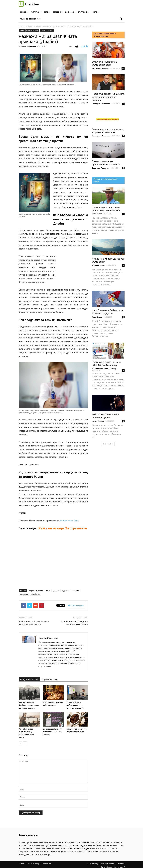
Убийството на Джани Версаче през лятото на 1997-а (34, 623)
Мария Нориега (99, 265)
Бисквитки (120, 864)
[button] (121, 19)
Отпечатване (76, 605)
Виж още (108, 444)
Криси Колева (98, 421)
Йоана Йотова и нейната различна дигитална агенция (75, 705)
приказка (75, 591)
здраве (65, 591)
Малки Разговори (32, 30)
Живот (24, 12)
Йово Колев (97, 214)
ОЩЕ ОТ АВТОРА (50, 679)
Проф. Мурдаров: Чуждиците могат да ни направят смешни (108, 97)
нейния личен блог (69, 520)
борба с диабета (36, 591)
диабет (56, 591)
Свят (47, 12)
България (36, 12)
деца (48, 591)
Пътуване (84, 12)
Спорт (95, 12)
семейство (35, 594)
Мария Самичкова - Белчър (104, 369)
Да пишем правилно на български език (105, 35)
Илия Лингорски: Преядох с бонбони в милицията (74, 623)
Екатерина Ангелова (101, 104)
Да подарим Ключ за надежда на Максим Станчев (52, 732)
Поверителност (107, 864)
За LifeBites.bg (92, 864)
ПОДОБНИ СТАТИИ (29, 679)
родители (24, 594)
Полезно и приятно (30, 19)
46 (123, 68)
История (58, 12)
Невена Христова (29, 46)
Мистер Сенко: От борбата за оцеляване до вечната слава (29, 705)
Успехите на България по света (106, 180)
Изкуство (71, 12)
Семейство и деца (47, 30)
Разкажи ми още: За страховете (63, 528)
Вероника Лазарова (101, 68)
